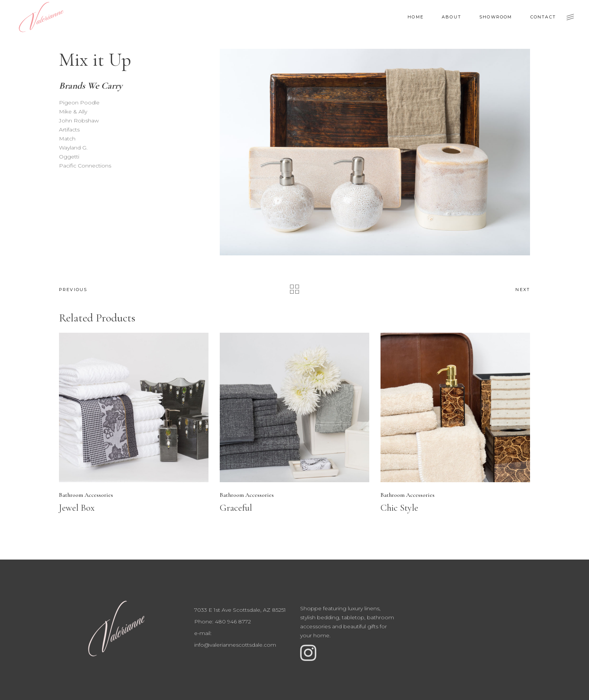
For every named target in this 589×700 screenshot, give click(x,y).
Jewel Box (77, 508)
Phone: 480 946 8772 (223, 622)
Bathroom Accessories (86, 495)
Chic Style (399, 508)
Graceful (236, 508)
